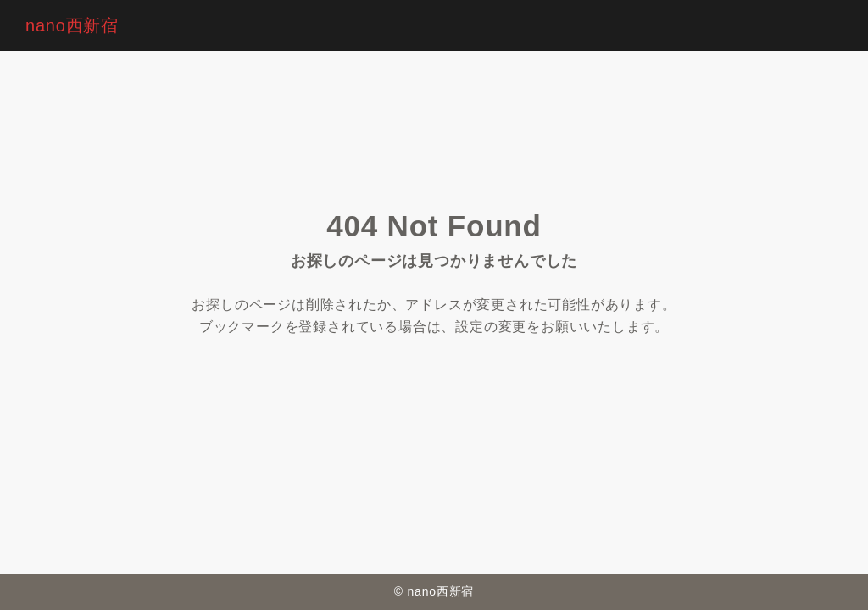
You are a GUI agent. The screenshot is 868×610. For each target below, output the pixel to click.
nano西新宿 (72, 25)
